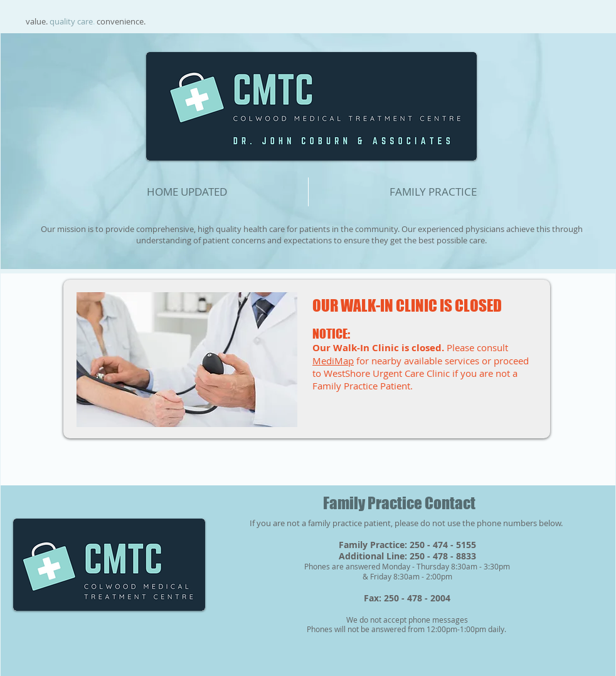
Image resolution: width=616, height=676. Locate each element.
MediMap (333, 361)
